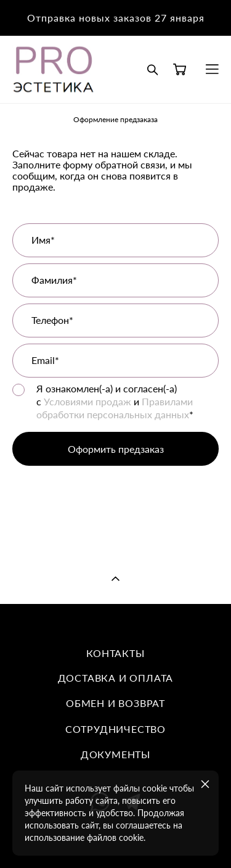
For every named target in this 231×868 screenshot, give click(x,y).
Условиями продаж (87, 401)
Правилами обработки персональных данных (115, 408)
